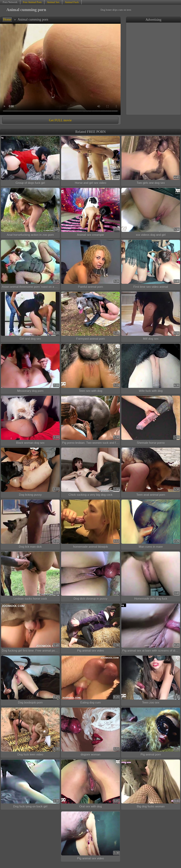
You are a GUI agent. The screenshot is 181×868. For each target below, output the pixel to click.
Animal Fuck (72, 2)
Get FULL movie (60, 120)
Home (7, 20)
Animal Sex (53, 2)
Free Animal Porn (32, 2)
